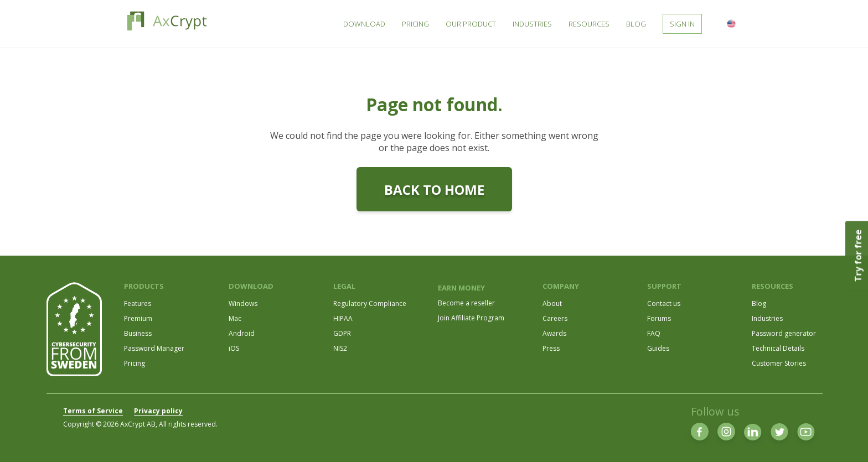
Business (138, 333)
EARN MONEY (461, 288)
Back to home (434, 190)
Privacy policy (158, 411)
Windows (243, 303)
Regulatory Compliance (370, 303)
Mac (235, 318)
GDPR (342, 333)
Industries (767, 318)
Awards (554, 333)
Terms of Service (93, 411)
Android (242, 333)
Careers (555, 318)
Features (138, 303)
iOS (234, 348)
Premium (138, 318)
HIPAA (343, 318)
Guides (658, 348)
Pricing (135, 363)
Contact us (664, 303)
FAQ (654, 333)
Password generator (784, 333)
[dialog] (847, 440)
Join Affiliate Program (471, 318)
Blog (759, 303)
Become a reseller (466, 303)
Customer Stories (779, 363)
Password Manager (154, 348)
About (552, 303)
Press (551, 348)
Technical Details (778, 348)
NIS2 (340, 348)
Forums (659, 318)
